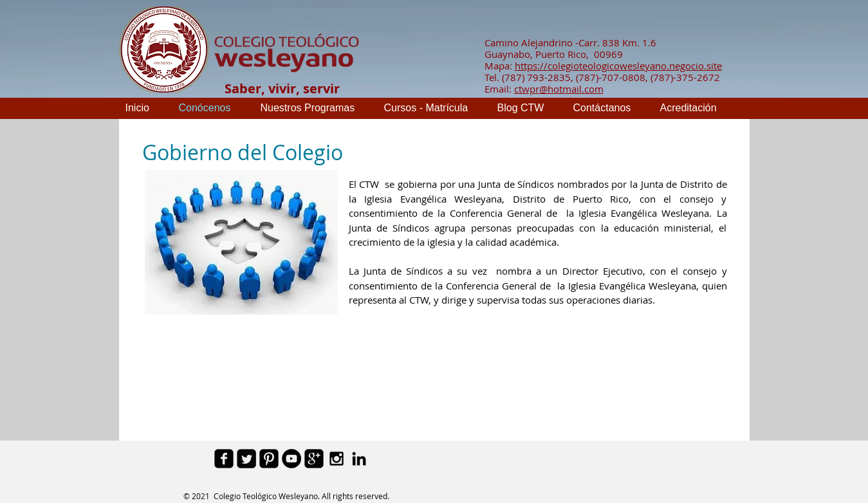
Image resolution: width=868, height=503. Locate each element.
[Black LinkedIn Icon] (359, 459)
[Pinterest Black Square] (269, 459)
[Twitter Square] (246, 459)
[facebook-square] (224, 459)
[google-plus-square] (314, 459)
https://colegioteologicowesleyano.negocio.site (618, 66)
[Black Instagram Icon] (337, 459)
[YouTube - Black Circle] (291, 459)
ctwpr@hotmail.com (559, 89)
